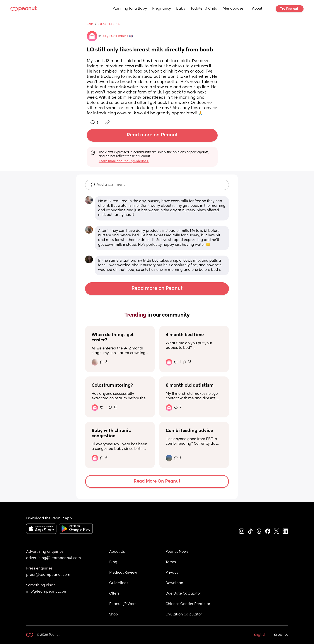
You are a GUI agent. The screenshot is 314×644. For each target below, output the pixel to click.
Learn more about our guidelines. (124, 161)
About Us (117, 552)
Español (281, 635)
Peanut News (177, 552)
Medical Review (123, 573)
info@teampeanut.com (47, 592)
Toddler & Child (204, 9)
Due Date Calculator (183, 594)
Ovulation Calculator (184, 615)
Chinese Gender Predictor (188, 604)
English (260, 635)
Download (174, 583)
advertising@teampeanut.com (54, 558)
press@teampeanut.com (48, 575)
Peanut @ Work (123, 604)
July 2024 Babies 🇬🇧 (117, 36)
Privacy (172, 573)
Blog (113, 562)
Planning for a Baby (130, 9)
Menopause (233, 9)
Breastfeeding (109, 24)
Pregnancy (162, 9)
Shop (114, 615)
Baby (181, 9)
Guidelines (119, 583)
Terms (171, 562)
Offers (114, 594)
